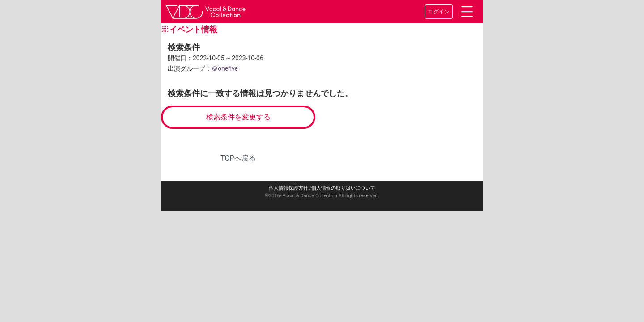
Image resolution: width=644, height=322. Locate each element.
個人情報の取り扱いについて (343, 188)
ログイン (439, 12)
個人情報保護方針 (288, 188)
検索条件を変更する (238, 117)
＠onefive (225, 68)
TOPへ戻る (238, 158)
